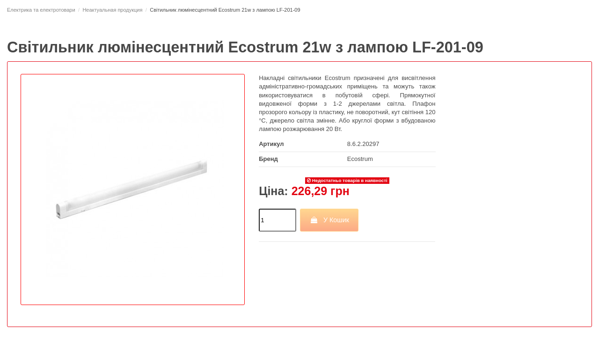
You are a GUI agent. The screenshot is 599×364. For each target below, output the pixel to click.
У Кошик (329, 220)
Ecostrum (360, 159)
